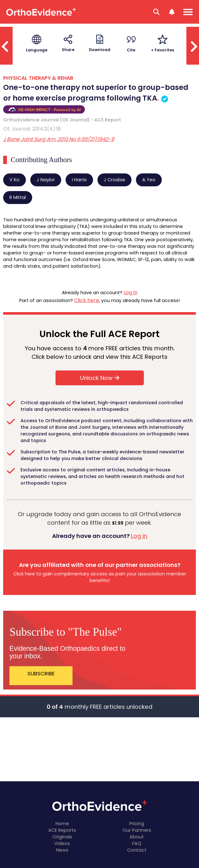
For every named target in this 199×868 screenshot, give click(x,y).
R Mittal (18, 197)
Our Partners (137, 830)
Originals (62, 837)
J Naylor (46, 180)
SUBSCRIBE (41, 673)
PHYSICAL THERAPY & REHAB (38, 78)
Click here (87, 300)
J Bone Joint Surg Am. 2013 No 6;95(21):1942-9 (59, 139)
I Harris (79, 180)
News (62, 850)
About (137, 837)
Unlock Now (100, 378)
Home (62, 824)
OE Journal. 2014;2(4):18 (32, 129)
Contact (137, 850)
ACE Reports (62, 830)
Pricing (137, 824)
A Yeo (149, 180)
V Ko (15, 180)
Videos (62, 843)
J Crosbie (114, 180)
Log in (131, 292)
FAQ (137, 843)
